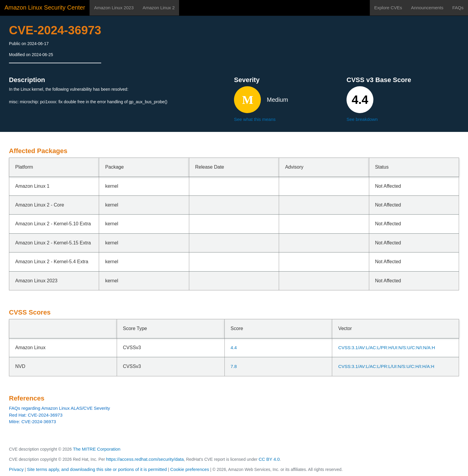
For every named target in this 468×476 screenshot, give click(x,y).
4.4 (234, 348)
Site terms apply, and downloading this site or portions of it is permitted (97, 469)
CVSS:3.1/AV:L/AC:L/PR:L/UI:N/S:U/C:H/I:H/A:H (386, 366)
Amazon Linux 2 (159, 8)
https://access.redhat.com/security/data (145, 459)
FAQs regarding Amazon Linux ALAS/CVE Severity (60, 408)
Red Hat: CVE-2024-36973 (36, 415)
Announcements (427, 8)
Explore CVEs (388, 8)
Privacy (16, 469)
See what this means (255, 119)
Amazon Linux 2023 (114, 8)
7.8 (234, 366)
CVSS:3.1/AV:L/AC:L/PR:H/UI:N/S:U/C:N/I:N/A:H (387, 348)
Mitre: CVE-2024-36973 (33, 422)
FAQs (458, 8)
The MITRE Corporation (97, 449)
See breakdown (362, 119)
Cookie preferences (190, 469)
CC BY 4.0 (269, 459)
